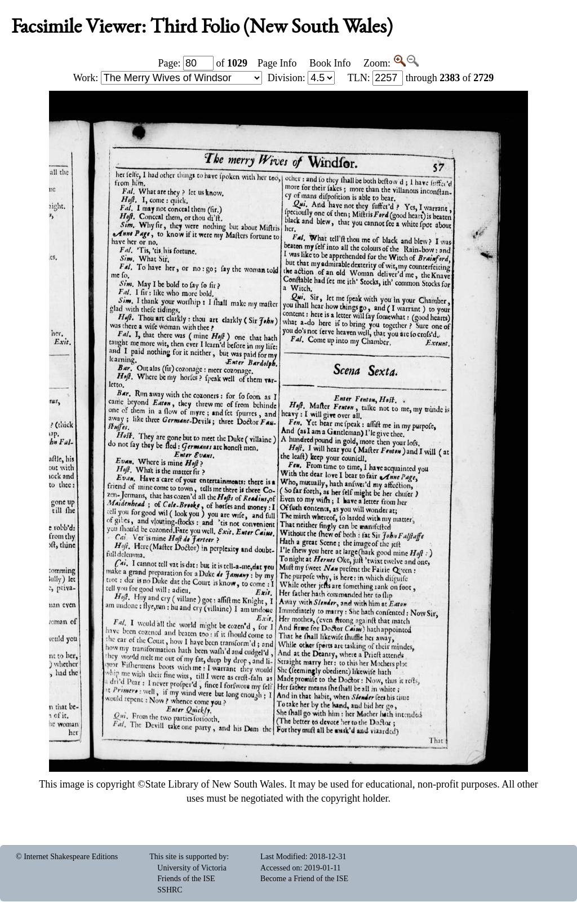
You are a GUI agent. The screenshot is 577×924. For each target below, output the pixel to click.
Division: (301, 78)
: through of (421, 78)
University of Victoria (192, 868)
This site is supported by (188, 857)
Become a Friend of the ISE (304, 879)
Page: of (203, 63)
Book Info (330, 63)
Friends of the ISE (186, 879)
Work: (168, 78)
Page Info (277, 63)
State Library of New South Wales (215, 784)
